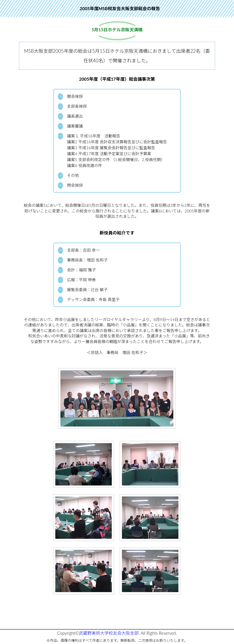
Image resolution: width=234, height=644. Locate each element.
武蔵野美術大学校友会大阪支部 (109, 633)
